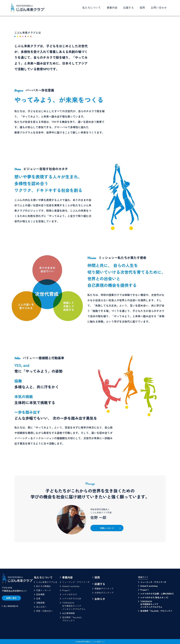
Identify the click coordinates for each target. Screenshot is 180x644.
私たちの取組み (44, 586)
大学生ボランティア (104, 593)
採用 (142, 8)
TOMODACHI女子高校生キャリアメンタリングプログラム (74, 606)
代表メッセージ (107, 528)
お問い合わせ (159, 8)
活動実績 (40, 603)
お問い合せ (12, 598)
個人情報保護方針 (11, 608)
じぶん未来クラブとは (47, 582)
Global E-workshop (71, 586)
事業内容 (67, 577)
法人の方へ (41, 607)
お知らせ (100, 599)
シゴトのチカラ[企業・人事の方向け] (157, 594)
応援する (100, 584)
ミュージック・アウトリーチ (76, 582)
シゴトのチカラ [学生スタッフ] (154, 597)
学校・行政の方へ (45, 611)
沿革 (38, 598)
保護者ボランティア (104, 588)
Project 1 (66, 590)
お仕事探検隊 (68, 613)
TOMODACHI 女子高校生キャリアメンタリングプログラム (151, 604)
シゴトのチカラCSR (72, 598)
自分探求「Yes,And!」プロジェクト (73, 619)
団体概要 (40, 594)
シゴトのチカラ (70, 594)
